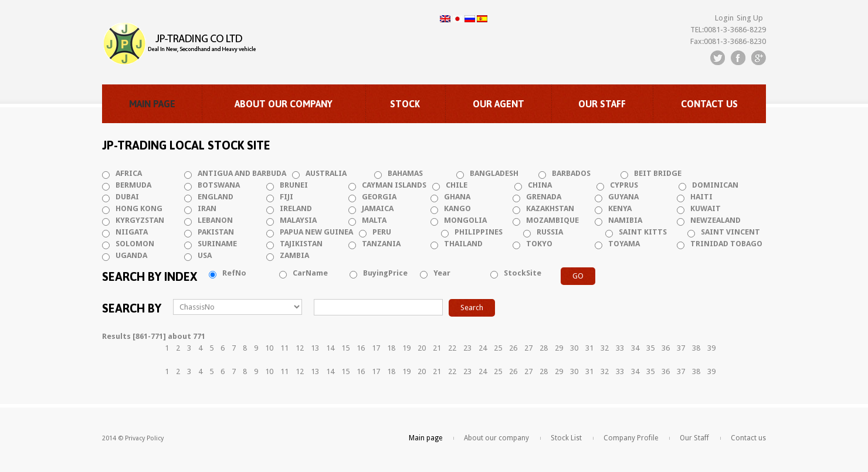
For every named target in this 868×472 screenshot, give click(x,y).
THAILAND (463, 244)
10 (269, 348)
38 (696, 348)
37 (681, 348)
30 (574, 348)
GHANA (457, 197)
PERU (382, 232)
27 (528, 348)
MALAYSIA (298, 220)
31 (589, 348)
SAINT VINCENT (730, 232)
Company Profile (631, 438)
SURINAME (217, 244)
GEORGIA (379, 197)
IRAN (207, 208)
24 (483, 348)
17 (376, 348)
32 (605, 348)
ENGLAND (216, 197)
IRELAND (296, 208)
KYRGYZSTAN (140, 220)
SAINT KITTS (643, 232)
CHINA (540, 185)
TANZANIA (381, 244)
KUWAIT (706, 208)
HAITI (701, 197)
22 (452, 348)
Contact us (709, 104)
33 (620, 348)
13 (315, 348)
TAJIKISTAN (301, 244)
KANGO (457, 208)
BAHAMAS (405, 173)
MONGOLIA (465, 220)
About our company (284, 104)
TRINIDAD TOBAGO (726, 244)
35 (650, 348)
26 (513, 348)
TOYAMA (624, 244)
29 (559, 348)
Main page (152, 104)
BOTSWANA (219, 185)
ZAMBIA (294, 255)
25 (498, 348)
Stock (405, 104)
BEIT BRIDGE (658, 173)
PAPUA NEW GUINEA (316, 232)
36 (666, 348)
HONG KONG (139, 208)
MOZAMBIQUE (552, 220)
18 (391, 348)
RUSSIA (550, 232)
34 (635, 348)
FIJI (286, 197)
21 (437, 348)
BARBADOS (571, 173)
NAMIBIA (625, 220)
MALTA (374, 220)
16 (361, 348)
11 (284, 348)
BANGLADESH (494, 173)
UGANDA (131, 255)
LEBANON (215, 220)
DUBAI (127, 197)
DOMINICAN (715, 185)
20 (422, 348)
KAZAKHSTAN (550, 208)
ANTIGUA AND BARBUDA (242, 173)
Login (724, 18)
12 (300, 348)
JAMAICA (378, 208)
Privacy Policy (144, 438)
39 (711, 348)
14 (330, 348)
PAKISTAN (216, 232)
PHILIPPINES (479, 232)
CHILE (457, 185)
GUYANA (623, 197)
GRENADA (544, 197)
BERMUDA (133, 185)
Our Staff (602, 104)
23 (467, 348)
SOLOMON (135, 244)
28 (544, 348)
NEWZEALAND (716, 220)
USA (205, 255)
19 (406, 348)
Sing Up (750, 18)
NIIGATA (132, 232)
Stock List (566, 438)
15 (345, 348)
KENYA (620, 208)
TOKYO (539, 244)
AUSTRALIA (326, 173)
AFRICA (129, 173)
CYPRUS (624, 185)
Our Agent (499, 104)
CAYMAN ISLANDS (394, 185)
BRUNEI (294, 185)
